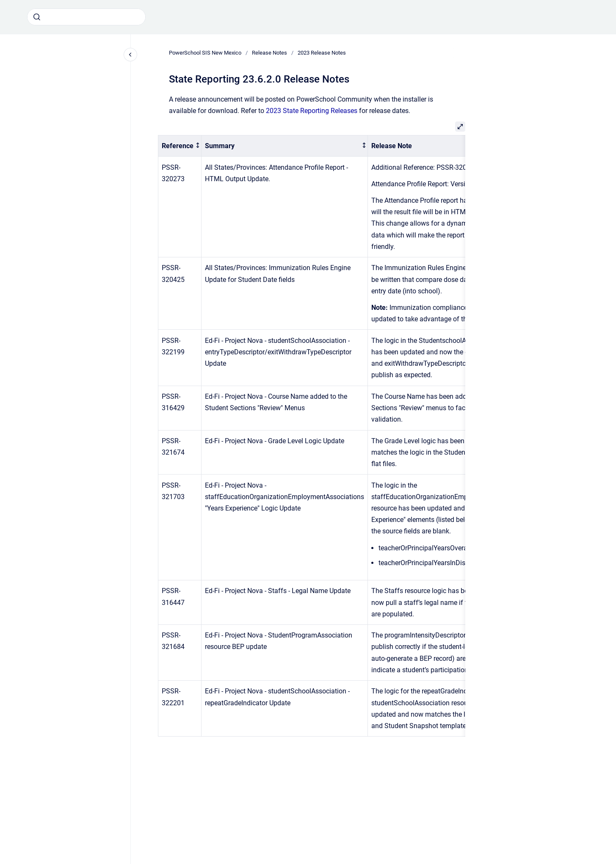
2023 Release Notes (322, 53)
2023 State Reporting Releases (312, 111)
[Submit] (37, 17)
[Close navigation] (130, 55)
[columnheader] (180, 146)
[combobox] (86, 17)
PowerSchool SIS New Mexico (205, 53)
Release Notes (269, 53)
